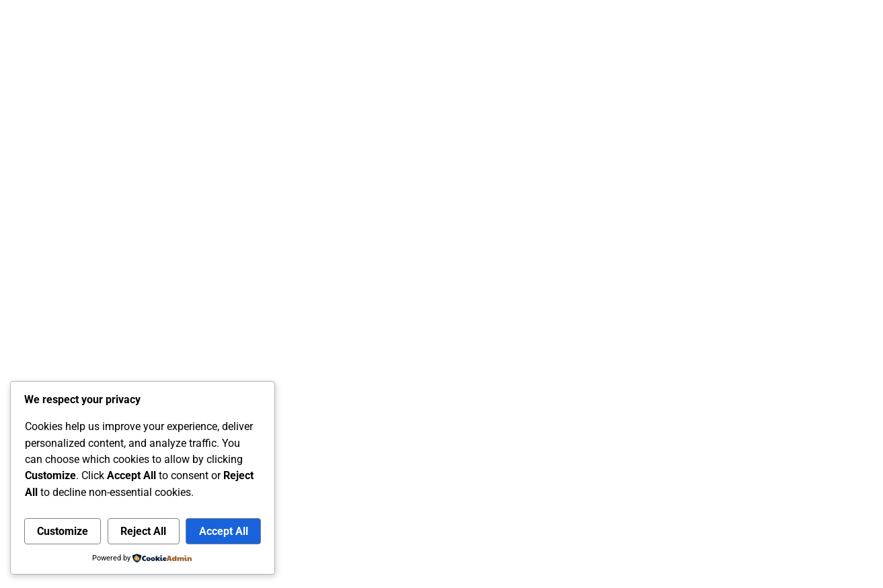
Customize (63, 531)
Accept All (224, 531)
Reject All (143, 531)
